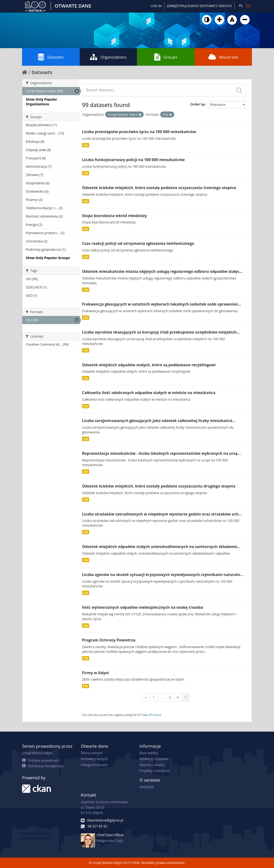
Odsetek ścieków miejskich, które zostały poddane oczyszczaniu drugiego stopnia (159, 486)
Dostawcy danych (94, 759)
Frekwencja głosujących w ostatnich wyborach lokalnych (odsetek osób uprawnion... (162, 304)
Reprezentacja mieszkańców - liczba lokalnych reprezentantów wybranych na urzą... (161, 453)
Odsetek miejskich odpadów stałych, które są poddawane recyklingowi (149, 365)
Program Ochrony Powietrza (109, 640)
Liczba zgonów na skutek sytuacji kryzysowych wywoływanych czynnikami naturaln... (163, 575)
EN (248, 6)
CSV (86, 145)
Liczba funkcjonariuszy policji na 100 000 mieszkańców (133, 160)
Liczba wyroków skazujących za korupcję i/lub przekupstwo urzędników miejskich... (161, 332)
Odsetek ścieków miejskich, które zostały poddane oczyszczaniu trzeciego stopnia (159, 188)
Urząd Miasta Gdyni (37, 753)
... (162, 697)
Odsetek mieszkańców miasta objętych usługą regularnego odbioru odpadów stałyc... (162, 271)
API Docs (154, 715)
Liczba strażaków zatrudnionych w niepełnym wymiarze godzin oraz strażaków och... (162, 514)
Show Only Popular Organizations (41, 102)
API (140, 715)
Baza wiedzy (149, 753)
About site (223, 57)
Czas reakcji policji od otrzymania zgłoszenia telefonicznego (138, 243)
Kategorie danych (94, 765)
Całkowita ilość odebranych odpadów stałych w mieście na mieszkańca (149, 393)
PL (241, 6)
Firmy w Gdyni (96, 673)
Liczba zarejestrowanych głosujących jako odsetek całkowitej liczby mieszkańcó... (159, 421)
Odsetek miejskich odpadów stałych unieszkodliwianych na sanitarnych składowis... (161, 547)
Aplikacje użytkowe (154, 759)
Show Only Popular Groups (48, 258)
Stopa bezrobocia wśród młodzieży (114, 216)
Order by (198, 104)
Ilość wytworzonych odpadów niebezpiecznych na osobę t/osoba (143, 607)
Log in (156, 6)
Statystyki (147, 787)
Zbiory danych (92, 753)
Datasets (51, 57)
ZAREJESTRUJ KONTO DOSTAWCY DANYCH (199, 6)
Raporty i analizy (152, 765)
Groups (166, 57)
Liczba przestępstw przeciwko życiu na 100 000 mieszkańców (139, 132)
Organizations (108, 57)
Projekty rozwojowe (155, 771)
